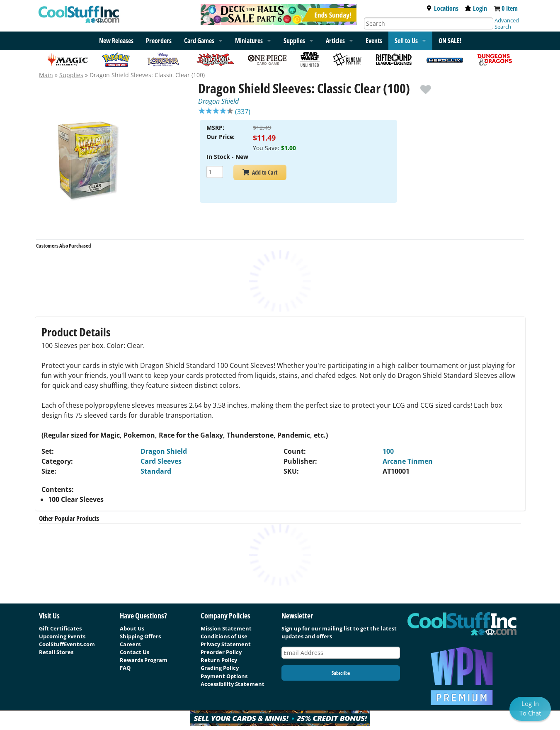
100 (388, 451)
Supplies (294, 41)
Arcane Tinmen (408, 461)
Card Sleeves (161, 461)
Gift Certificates (60, 628)
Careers (130, 644)
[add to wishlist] (425, 86)
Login (476, 8)
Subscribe (341, 673)
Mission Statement (226, 628)
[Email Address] (341, 653)
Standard (156, 471)
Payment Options (224, 676)
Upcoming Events (62, 636)
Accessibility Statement (233, 684)
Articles (335, 41)
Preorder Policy (221, 652)
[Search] (429, 23)
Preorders (159, 41)
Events (374, 41)
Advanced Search (507, 23)
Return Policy (219, 660)
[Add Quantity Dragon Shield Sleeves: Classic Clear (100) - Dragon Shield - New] (215, 173)
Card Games (199, 41)
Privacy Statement (226, 644)
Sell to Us (406, 41)
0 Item (510, 8)
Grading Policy (220, 668)
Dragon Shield (218, 101)
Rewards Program (144, 660)
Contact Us (135, 652)
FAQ (125, 668)
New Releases (116, 41)
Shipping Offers (140, 636)
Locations (442, 8)
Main (46, 75)
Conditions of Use (224, 636)
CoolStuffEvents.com (67, 644)
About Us (132, 628)
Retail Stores (56, 652)
